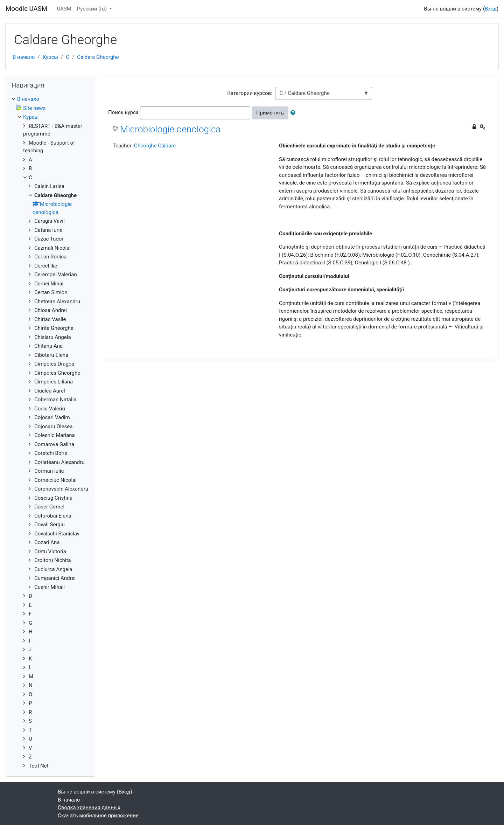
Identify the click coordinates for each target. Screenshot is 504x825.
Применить (270, 113)
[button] (294, 113)
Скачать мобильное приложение (98, 816)
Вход (491, 9)
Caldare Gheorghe (98, 57)
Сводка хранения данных (89, 807)
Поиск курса (123, 112)
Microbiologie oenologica (170, 129)
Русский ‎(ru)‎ (93, 9)
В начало (24, 57)
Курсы (50, 57)
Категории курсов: (250, 93)
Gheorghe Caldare (155, 146)
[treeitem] (50, 99)
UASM (64, 9)
